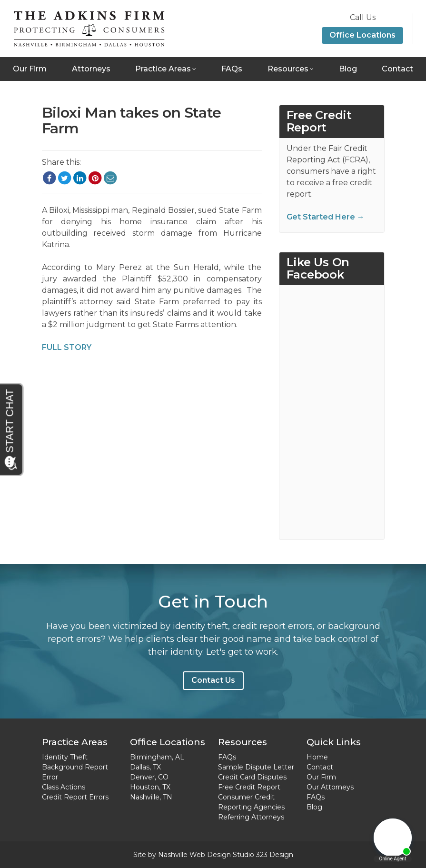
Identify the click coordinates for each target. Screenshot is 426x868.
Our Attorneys (330, 787)
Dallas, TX (145, 767)
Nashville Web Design (194, 855)
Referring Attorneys (251, 817)
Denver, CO (149, 777)
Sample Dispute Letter (256, 767)
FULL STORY (67, 347)
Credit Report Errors (75, 797)
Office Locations (362, 35)
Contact (397, 69)
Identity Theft (65, 757)
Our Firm (30, 69)
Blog (348, 69)
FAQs (232, 69)
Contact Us (213, 680)
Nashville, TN (151, 797)
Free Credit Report (249, 787)
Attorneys (91, 69)
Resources (288, 69)
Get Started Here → (326, 217)
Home (317, 757)
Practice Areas (163, 69)
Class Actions (64, 787)
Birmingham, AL (157, 757)
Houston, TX (150, 787)
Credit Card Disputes (252, 777)
